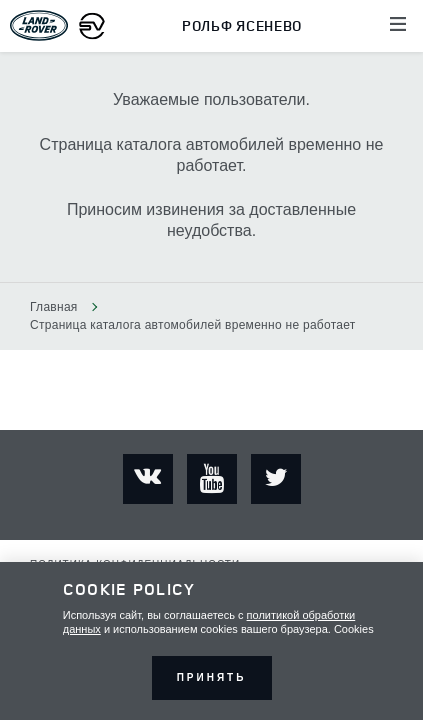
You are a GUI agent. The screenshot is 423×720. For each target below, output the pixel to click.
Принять (212, 677)
